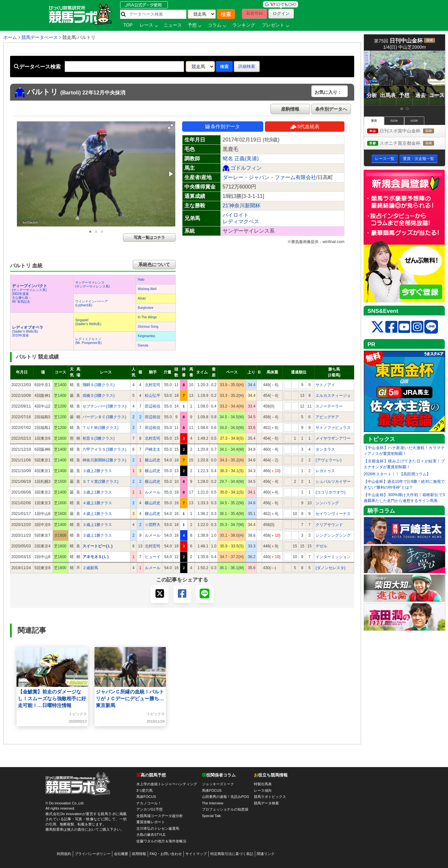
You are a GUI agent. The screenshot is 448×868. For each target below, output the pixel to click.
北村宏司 (153, 385)
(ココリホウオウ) (330, 492)
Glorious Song (148, 327)
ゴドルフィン (246, 168)
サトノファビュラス (333, 428)
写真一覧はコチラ (149, 238)
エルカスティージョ (333, 396)
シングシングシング (333, 535)
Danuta (143, 345)
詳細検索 (247, 66)
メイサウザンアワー (333, 438)
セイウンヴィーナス (333, 514)
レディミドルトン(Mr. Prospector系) (89, 341)
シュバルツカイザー (333, 482)
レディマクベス (241, 221)
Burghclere (145, 308)
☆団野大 (153, 525)
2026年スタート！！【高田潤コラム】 (397, 474)
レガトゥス (325, 471)
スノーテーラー (329, 406)
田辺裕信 (153, 406)
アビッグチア (327, 417)
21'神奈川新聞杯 (242, 206)
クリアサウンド (329, 525)
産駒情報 (290, 109)
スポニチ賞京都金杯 (406, 144)
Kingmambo (146, 336)
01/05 (414, 121)
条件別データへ (331, 109)
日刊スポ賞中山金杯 (406, 131)
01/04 (394, 121)
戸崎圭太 (153, 449)
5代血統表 (305, 126)
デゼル (321, 546)
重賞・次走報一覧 (418, 159)
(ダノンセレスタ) (330, 568)
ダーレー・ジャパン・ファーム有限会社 (269, 177)
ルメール (153, 492)
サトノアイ (325, 385)
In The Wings (147, 317)
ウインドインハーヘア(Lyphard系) (92, 303)
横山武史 (153, 460)
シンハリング (327, 503)
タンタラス (325, 449)
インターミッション (333, 557)
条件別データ (223, 126)
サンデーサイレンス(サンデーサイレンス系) (93, 284)
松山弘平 (153, 396)
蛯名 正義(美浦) (241, 159)
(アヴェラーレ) (329, 460)
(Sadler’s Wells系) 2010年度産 (28, 331)
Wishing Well (147, 289)
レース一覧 (385, 159)
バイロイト (236, 215)
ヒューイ (153, 557)
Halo (141, 280)
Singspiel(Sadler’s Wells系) (88, 322)
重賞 (374, 121)
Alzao (142, 298)
